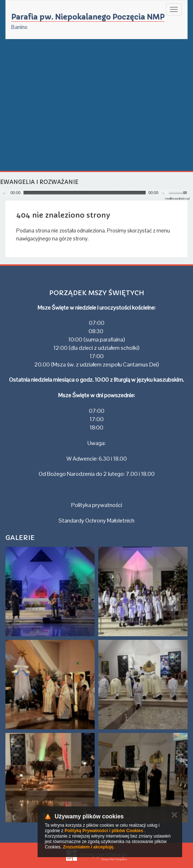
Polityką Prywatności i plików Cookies (104, 831)
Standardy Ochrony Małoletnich (96, 521)
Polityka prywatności (97, 505)
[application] (95, 193)
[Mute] (164, 193)
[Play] (5, 193)
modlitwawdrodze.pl (177, 198)
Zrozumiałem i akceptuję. (89, 847)
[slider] (85, 193)
